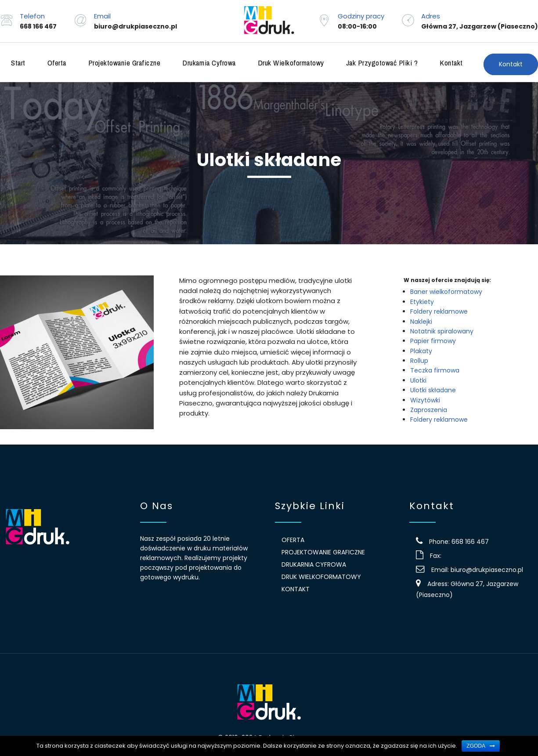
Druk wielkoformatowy (291, 63)
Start (18, 63)
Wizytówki (425, 400)
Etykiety (422, 302)
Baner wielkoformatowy (446, 292)
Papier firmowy (433, 341)
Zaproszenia (429, 410)
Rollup (419, 361)
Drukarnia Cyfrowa (209, 63)
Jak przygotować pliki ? (382, 63)
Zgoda (476, 746)
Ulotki (418, 380)
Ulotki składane (433, 390)
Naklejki (421, 322)
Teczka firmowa (435, 370)
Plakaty (421, 351)
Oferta (57, 63)
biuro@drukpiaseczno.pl (487, 570)
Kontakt (451, 63)
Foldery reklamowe (439, 311)
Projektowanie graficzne (125, 63)
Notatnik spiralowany (442, 331)
